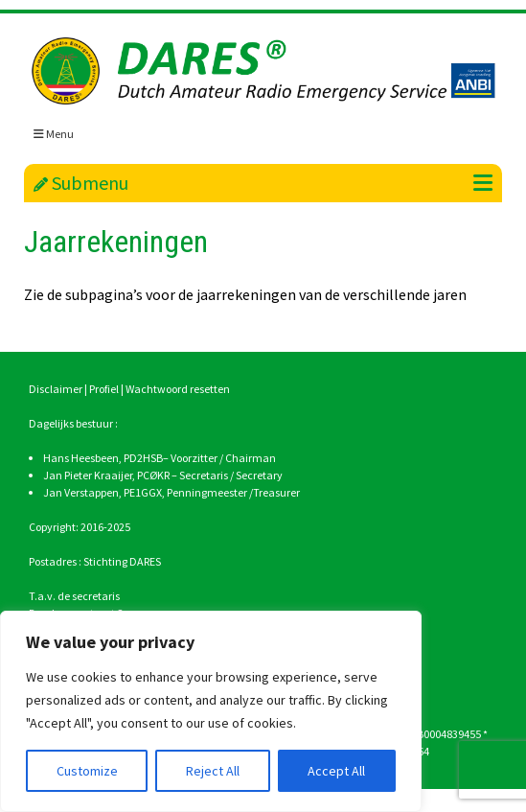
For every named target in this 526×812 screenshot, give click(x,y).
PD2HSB (143, 458)
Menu (54, 134)
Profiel (104, 389)
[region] (211, 711)
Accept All (336, 771)
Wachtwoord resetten (178, 389)
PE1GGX (143, 492)
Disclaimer (56, 389)
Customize (87, 771)
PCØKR (153, 475)
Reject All (213, 771)
